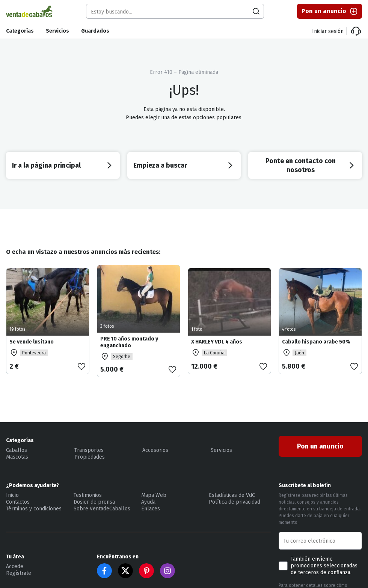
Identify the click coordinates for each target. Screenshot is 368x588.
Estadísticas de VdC (232, 495)
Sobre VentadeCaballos (102, 509)
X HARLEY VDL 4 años (217, 342)
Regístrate (19, 573)
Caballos (17, 450)
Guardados (95, 31)
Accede (15, 566)
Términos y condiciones (34, 509)
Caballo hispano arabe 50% (316, 342)
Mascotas (17, 457)
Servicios (57, 31)
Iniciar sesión (328, 31)
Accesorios (155, 450)
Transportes (89, 450)
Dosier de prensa (94, 502)
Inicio (12, 495)
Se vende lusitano (32, 342)
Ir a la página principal (63, 165)
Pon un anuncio (330, 11)
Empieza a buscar (184, 165)
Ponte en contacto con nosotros (311, 165)
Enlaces (151, 509)
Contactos (18, 502)
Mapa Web (154, 495)
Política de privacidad (235, 502)
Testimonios (88, 495)
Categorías (20, 31)
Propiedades (90, 457)
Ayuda (148, 502)
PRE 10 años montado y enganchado (129, 342)
